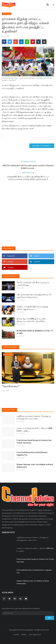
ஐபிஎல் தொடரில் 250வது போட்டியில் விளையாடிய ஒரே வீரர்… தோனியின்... (31, 320)
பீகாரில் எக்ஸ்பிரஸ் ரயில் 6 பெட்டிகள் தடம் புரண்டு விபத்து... (33, 284)
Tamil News (7, 14)
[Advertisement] (28, 215)
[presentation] (45, 51)
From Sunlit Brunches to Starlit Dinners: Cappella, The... (32, 454)
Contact (16, 634)
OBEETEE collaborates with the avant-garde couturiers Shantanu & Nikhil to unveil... (28, 167)
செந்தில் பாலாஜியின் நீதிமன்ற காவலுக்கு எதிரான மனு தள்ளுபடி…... (32, 308)
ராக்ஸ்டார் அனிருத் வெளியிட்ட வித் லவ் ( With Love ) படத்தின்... (34, 430)
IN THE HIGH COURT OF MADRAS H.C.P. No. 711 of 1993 (35, 332)
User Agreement (35, 634)
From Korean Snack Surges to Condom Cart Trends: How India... (34, 442)
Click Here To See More (42, 146)
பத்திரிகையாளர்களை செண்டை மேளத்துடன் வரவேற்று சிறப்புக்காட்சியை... (34, 417)
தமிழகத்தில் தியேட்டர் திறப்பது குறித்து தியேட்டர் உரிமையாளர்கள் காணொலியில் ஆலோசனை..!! (28, 178)
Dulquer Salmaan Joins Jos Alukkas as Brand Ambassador (35, 466)
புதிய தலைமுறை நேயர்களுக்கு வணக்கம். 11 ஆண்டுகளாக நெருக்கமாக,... (34, 296)
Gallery (24, 634)
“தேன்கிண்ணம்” (11, 386)
